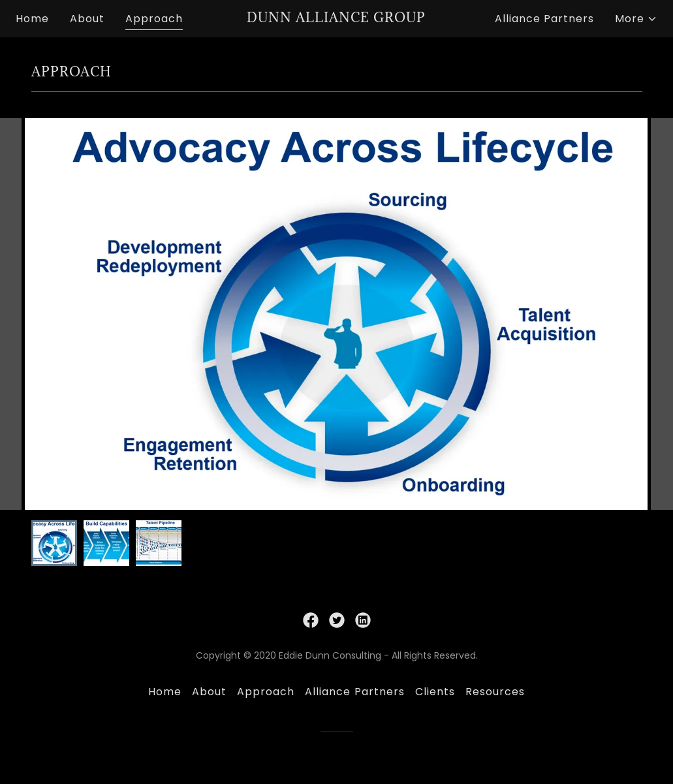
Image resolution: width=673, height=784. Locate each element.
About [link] (87, 19)
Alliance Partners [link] (544, 19)
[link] (337, 19)
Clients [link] (435, 692)
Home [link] (32, 19)
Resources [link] (495, 692)
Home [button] (165, 692)
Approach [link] (154, 19)
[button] (636, 19)
